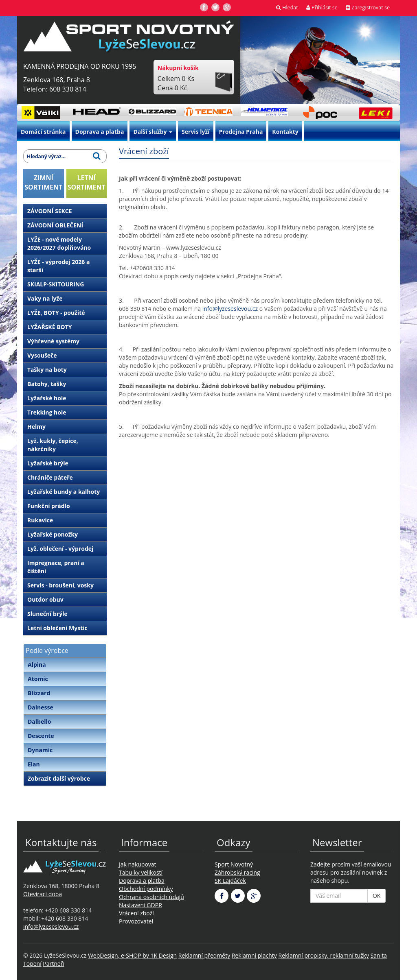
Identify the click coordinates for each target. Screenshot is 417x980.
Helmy (36, 427)
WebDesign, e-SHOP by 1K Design (132, 955)
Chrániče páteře (50, 477)
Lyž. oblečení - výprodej (60, 549)
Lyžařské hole (47, 398)
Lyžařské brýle (48, 463)
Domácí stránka (43, 132)
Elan (34, 764)
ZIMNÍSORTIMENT (43, 182)
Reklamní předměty (204, 955)
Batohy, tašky (47, 384)
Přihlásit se (322, 8)
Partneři (54, 964)
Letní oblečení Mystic (57, 628)
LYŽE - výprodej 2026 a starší (58, 266)
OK (376, 896)
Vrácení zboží (136, 913)
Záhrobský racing (237, 872)
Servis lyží (196, 132)
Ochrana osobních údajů (151, 897)
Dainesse (41, 707)
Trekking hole (47, 412)
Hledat (287, 8)
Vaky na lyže (45, 298)
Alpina (37, 665)
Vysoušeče (42, 355)
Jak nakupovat (138, 864)
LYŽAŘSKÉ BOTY (50, 327)
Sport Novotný (234, 864)
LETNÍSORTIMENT (87, 182)
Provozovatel (136, 921)
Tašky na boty (47, 370)
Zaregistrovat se (368, 8)
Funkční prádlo (49, 506)
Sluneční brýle (47, 614)
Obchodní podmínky (146, 889)
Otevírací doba (43, 894)
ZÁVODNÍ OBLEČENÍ (55, 225)
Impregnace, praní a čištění (56, 567)
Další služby (153, 132)
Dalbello (39, 721)
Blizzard (39, 693)
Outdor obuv (45, 599)
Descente (41, 736)
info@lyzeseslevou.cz (230, 309)
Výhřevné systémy (53, 341)
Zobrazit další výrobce (59, 778)
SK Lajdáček (230, 881)
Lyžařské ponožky (53, 534)
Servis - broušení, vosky (60, 585)
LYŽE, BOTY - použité (56, 313)
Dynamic (40, 750)
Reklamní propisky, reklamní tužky (324, 955)
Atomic (38, 679)
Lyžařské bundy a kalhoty (64, 492)
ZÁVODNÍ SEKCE (50, 211)
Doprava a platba (100, 132)
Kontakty (285, 132)
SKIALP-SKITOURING (56, 284)
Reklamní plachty (254, 955)
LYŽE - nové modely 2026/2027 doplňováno (59, 243)
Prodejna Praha (241, 132)
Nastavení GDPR (140, 905)
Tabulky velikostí (141, 872)
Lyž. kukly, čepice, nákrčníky (53, 445)
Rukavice (40, 520)
